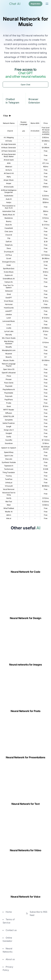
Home (9, 912)
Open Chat (26, 85)
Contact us (11, 930)
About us (10, 959)
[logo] (12, 4)
